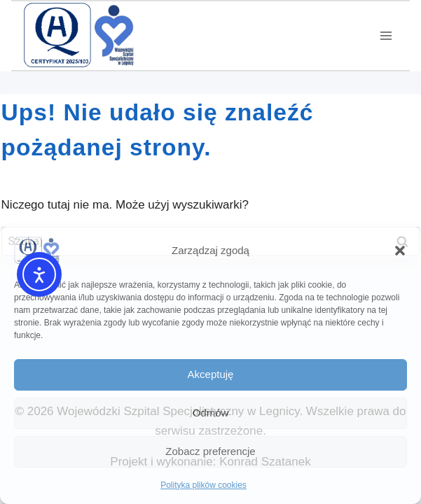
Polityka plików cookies (203, 485)
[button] (400, 251)
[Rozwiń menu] (386, 36)
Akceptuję (211, 374)
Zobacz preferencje (210, 451)
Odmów (211, 413)
